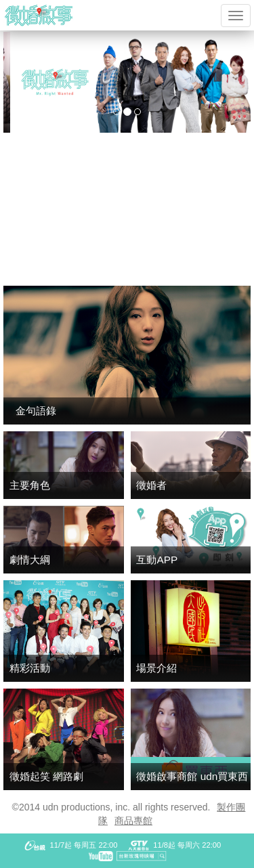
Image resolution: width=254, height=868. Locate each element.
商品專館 (133, 821)
